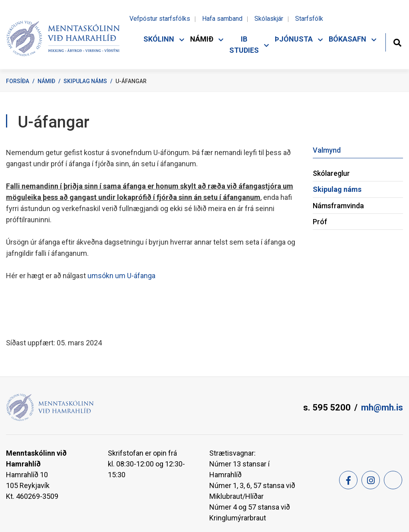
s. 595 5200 (327, 407)
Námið (46, 81)
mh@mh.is (382, 407)
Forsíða (18, 81)
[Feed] (393, 480)
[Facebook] (348, 480)
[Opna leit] (397, 42)
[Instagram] (371, 480)
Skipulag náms (85, 81)
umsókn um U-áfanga (121, 276)
